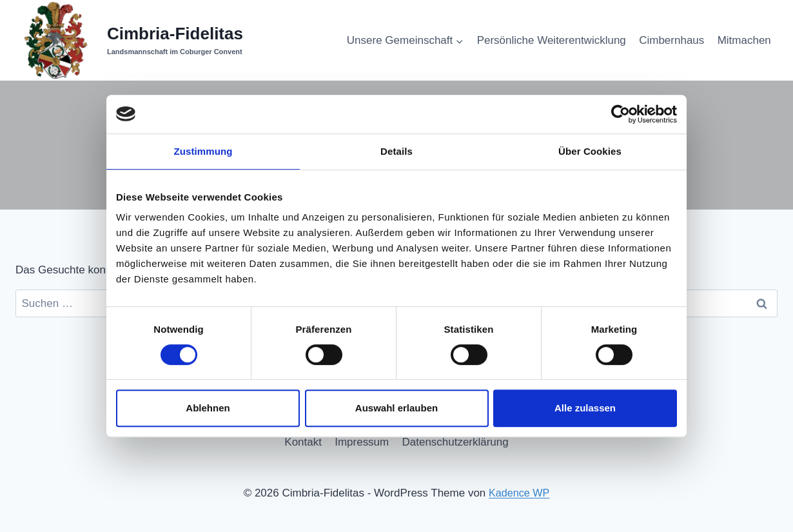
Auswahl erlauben (397, 408)
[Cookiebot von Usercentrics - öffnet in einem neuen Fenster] (621, 114)
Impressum (362, 442)
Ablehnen (208, 408)
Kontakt (303, 442)
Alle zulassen (585, 408)
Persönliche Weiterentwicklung (552, 40)
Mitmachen (744, 40)
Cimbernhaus (671, 40)
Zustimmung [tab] (203, 151)
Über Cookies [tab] (590, 151)
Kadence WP (519, 493)
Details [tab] (397, 151)
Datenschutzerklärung (455, 442)
